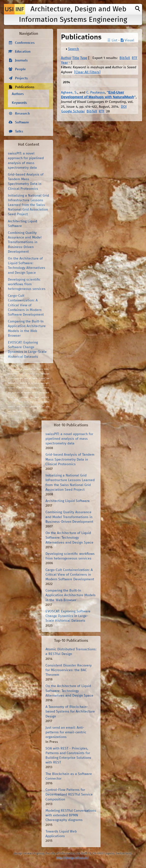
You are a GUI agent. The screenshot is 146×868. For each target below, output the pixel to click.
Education (23, 52)
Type (84, 58)
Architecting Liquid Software (68, 501)
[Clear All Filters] (87, 72)
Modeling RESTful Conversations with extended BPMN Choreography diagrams (71, 815)
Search (73, 49)
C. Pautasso (95, 93)
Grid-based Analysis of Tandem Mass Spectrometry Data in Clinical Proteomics (70, 459)
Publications (25, 87)
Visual (127, 40)
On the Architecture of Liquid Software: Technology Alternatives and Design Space (69, 538)
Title (76, 58)
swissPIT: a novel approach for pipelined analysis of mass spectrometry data (69, 439)
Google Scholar (73, 111)
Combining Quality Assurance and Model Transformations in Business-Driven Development (25, 242)
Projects (21, 78)
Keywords (19, 103)
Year (64, 63)
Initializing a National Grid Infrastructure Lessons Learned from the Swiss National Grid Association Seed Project (28, 205)
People (20, 69)
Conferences (25, 43)
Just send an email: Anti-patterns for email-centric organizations (66, 732)
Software (22, 122)
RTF (135, 58)
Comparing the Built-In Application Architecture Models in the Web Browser (71, 595)
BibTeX (125, 58)
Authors (18, 94)
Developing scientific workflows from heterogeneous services (27, 284)
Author (66, 58)
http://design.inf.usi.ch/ (73, 858)
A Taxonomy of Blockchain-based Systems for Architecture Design (70, 712)
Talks (19, 131)
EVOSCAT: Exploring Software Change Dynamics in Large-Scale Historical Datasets (68, 616)
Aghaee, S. (69, 93)
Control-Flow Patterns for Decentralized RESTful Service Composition (69, 795)
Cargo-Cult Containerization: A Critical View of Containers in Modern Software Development (26, 305)
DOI (124, 107)
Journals (21, 60)
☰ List (112, 40)
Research (22, 114)
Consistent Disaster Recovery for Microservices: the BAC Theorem (69, 670)
